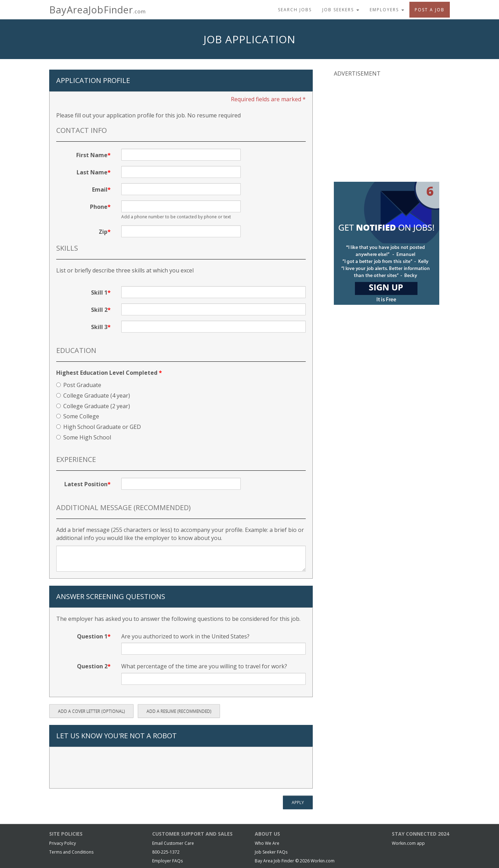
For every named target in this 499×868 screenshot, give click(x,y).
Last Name (92, 172)
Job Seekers (341, 10)
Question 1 (92, 636)
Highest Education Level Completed (109, 373)
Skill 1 (99, 292)
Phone (99, 207)
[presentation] (110, 768)
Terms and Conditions (71, 852)
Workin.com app (408, 843)
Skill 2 (99, 310)
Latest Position (86, 484)
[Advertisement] (387, 129)
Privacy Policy (63, 843)
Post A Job (430, 10)
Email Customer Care (173, 843)
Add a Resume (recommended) (179, 711)
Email (100, 189)
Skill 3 (99, 327)
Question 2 (92, 666)
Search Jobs (295, 10)
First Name (92, 155)
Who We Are (267, 843)
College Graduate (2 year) (93, 406)
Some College (78, 416)
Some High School (84, 437)
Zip (103, 232)
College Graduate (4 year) (93, 396)
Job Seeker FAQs (271, 852)
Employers (387, 10)
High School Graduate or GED (99, 427)
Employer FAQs (167, 861)
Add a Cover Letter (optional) (91, 711)
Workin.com (323, 861)
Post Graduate (79, 385)
